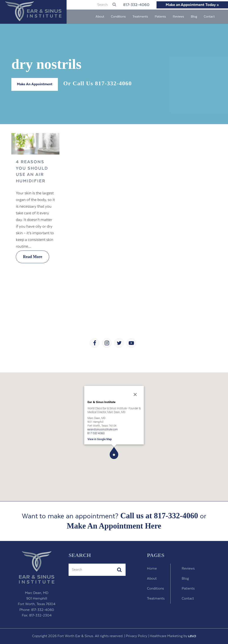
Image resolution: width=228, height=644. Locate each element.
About (152, 579)
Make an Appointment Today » (192, 5)
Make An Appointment (35, 84)
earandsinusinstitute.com (103, 429)
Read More (33, 257)
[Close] (135, 395)
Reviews (188, 569)
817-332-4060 (134, 5)
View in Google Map (100, 439)
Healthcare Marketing (166, 636)
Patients (188, 589)
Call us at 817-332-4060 (159, 516)
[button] (114, 453)
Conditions (155, 589)
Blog (185, 579)
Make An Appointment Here (114, 526)
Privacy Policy (136, 636)
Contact (188, 599)
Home (152, 569)
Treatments (156, 599)
